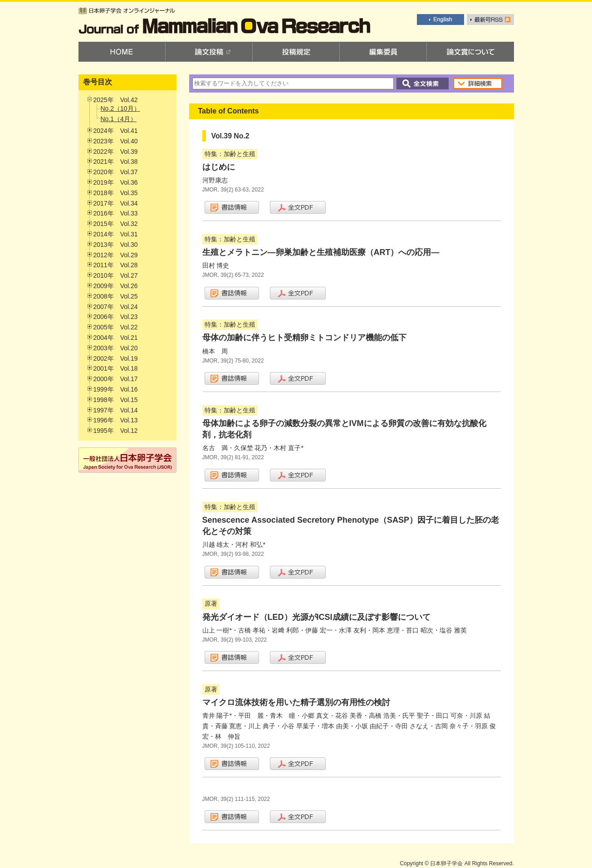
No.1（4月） (119, 119)
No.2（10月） (120, 108)
